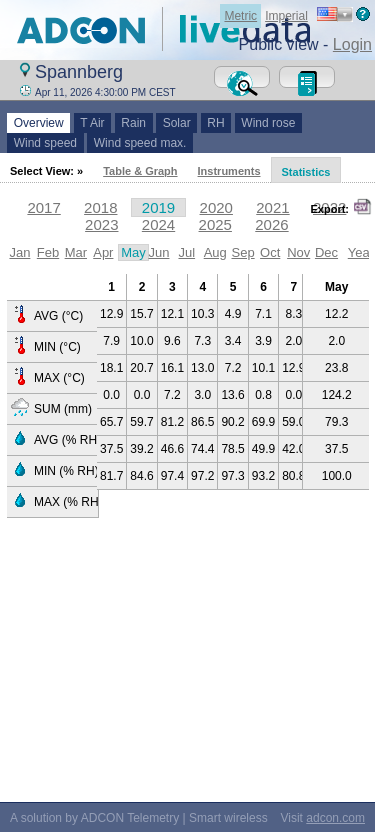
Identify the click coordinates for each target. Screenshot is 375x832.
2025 (215, 224)
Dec (326, 252)
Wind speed (45, 143)
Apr (103, 252)
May (133, 252)
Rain (134, 123)
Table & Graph (140, 171)
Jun (158, 252)
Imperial (286, 16)
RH (216, 123)
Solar (176, 123)
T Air (93, 123)
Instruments (229, 171)
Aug (215, 252)
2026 (271, 224)
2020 (216, 207)
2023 (101, 224)
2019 (158, 207)
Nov (298, 252)
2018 (100, 207)
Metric (240, 16)
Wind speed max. (140, 143)
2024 (158, 224)
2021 (272, 207)
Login (352, 44)
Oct (270, 252)
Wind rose (268, 123)
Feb (48, 252)
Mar (76, 252)
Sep (243, 252)
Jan (19, 252)
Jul (186, 252)
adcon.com (335, 818)
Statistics (306, 172)
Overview (38, 123)
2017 (43, 207)
